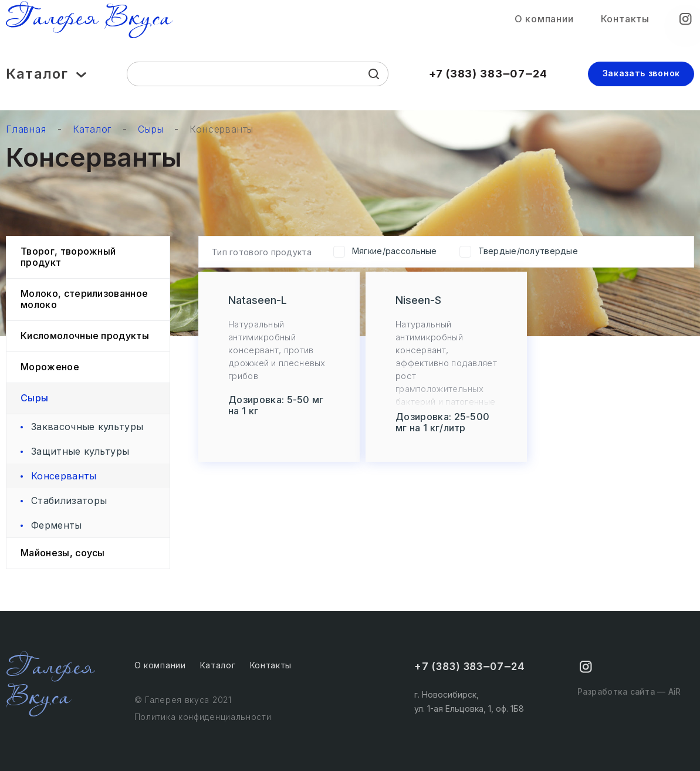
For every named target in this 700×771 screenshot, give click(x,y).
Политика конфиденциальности (203, 717)
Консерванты (222, 129)
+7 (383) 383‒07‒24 (488, 80)
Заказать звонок (642, 79)
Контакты (625, 22)
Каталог (46, 80)
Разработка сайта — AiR (626, 699)
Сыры (151, 129)
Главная (26, 129)
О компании (544, 22)
